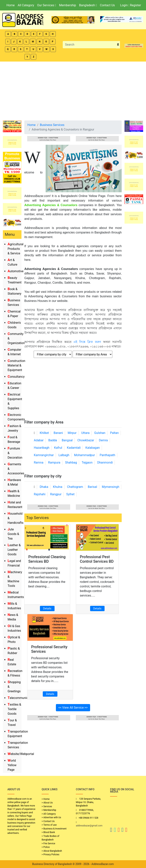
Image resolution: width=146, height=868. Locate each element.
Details (47, 608)
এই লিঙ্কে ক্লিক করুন (87, 342)
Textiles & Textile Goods (14, 709)
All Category (26, 5)
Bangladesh (88, 5)
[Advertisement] (73, 90)
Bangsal (67, 440)
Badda (53, 440)
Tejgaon (87, 462)
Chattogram (75, 487)
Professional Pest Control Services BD (97, 559)
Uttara (85, 433)
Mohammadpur (85, 455)
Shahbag (71, 462)
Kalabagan (93, 448)
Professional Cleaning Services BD (47, 559)
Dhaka (44, 487)
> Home (46, 799)
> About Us (47, 803)
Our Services (46, 5)
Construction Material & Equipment (16, 365)
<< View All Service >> (73, 708)
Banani (58, 433)
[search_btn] (118, 45)
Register (135, 5)
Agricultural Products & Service (15, 249)
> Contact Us (48, 821)
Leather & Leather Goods (14, 550)
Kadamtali (74, 448)
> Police (46, 847)
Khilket (44, 433)
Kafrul (58, 448)
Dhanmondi (105, 462)
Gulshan (100, 433)
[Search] (89, 45)
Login (124, 5)
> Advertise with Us (51, 817)
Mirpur (72, 433)
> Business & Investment (54, 829)
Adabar (39, 440)
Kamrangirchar (44, 455)
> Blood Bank (48, 832)
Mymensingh (111, 487)
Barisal (92, 487)
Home (11, 5)
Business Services (52, 125)
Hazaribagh (42, 448)
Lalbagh (64, 455)
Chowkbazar (86, 440)
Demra (103, 440)
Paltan (114, 433)
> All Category (49, 814)
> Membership (49, 810)
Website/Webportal (21, 754)
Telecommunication (21, 698)
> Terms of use (49, 825)
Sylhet (70, 494)
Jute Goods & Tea (13, 534)
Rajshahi (40, 494)
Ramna (39, 462)
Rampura (54, 462)
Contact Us (107, 5)
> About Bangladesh (52, 851)
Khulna (58, 487)
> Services (47, 806)
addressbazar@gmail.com (89, 826)
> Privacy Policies (50, 855)
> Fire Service (48, 843)
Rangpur (56, 494)
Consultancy (16, 377)
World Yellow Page (12, 765)
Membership (68, 5)
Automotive (16, 271)
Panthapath (107, 455)
